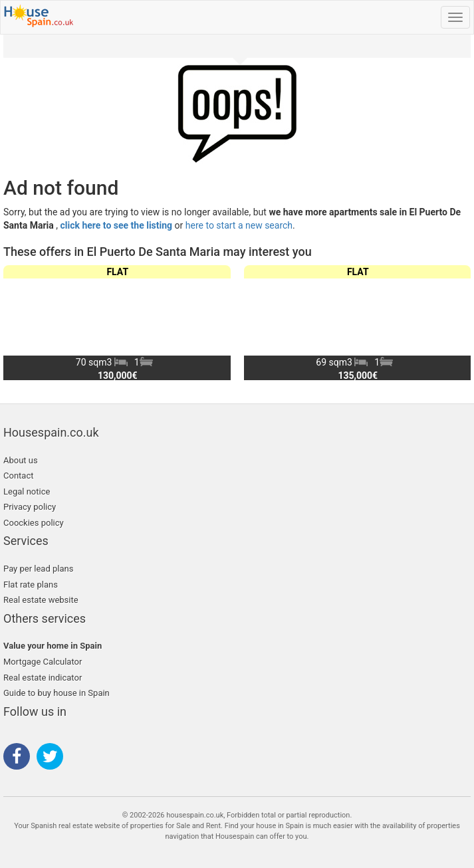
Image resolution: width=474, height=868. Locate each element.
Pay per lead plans (38, 569)
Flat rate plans (31, 585)
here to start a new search (239, 225)
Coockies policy (34, 523)
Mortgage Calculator (43, 662)
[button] (455, 322)
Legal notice (27, 491)
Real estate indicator (43, 678)
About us (21, 460)
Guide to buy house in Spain (57, 693)
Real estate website (41, 600)
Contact (18, 476)
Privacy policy (30, 507)
